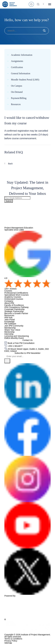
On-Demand (17, 92)
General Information (21, 73)
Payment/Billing (19, 98)
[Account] (44, 4)
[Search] (38, 4)
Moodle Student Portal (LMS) (25, 80)
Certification (17, 67)
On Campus (17, 86)
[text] (31, 4)
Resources (16, 104)
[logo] (10, 4)
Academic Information (22, 55)
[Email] (27, 356)
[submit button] (44, 31)
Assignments (17, 61)
